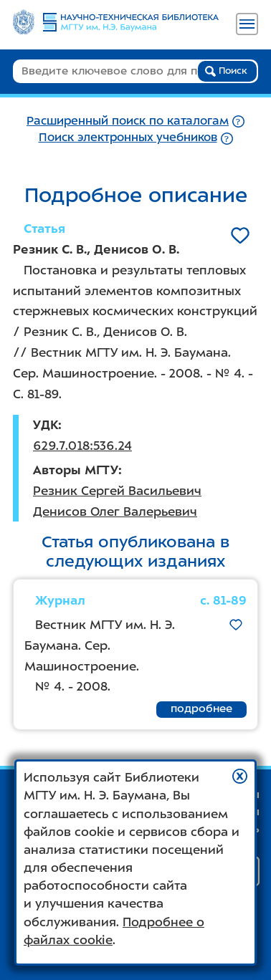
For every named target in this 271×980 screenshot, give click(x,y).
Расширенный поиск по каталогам (128, 121)
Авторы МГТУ (76, 470)
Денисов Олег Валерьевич (115, 511)
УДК (46, 425)
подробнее (201, 708)
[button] (240, 776)
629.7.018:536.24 (82, 446)
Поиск (226, 71)
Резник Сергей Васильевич (117, 491)
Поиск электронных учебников (128, 137)
